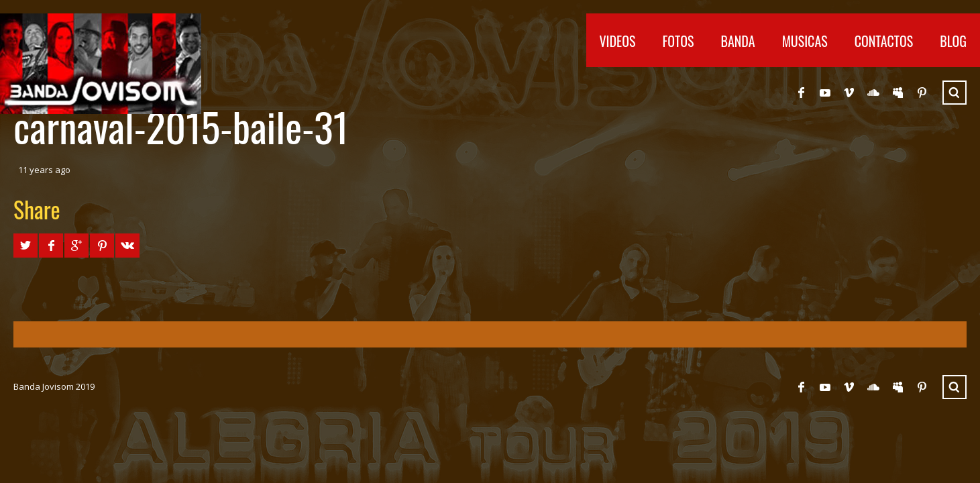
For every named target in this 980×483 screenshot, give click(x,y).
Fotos (678, 41)
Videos (618, 41)
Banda (738, 41)
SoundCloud (873, 93)
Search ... (955, 93)
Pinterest (922, 93)
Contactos (884, 41)
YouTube (825, 93)
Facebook (801, 93)
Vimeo (849, 93)
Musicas (805, 41)
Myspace (897, 93)
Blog (953, 41)
